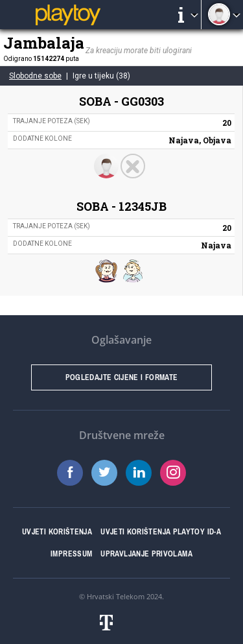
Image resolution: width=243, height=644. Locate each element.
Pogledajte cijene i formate (122, 377)
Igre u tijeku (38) (101, 76)
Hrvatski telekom (122, 623)
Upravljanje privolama (146, 554)
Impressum (71, 554)
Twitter (104, 473)
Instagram (173, 473)
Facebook (70, 473)
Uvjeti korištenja (57, 532)
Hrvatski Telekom (116, 596)
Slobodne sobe (35, 76)
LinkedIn (139, 473)
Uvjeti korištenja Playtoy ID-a (161, 532)
